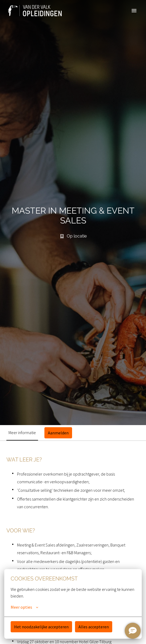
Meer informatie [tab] (22, 433)
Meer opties (24, 607)
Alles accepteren (94, 627)
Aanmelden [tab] (58, 433)
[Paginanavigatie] (134, 11)
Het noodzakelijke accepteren (41, 627)
